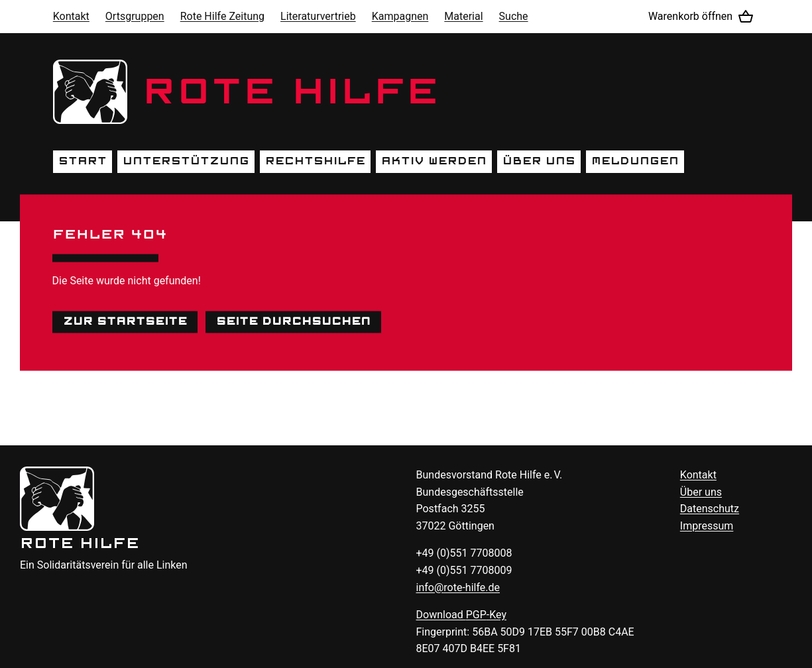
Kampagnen (400, 16)
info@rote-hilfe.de (458, 587)
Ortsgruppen (135, 16)
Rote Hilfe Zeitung (222, 16)
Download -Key (462, 615)
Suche (514, 16)
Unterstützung (186, 161)
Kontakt (71, 16)
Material (463, 16)
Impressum (707, 526)
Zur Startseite (125, 321)
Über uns (539, 161)
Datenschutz (710, 509)
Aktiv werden (434, 161)
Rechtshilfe (315, 161)
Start (83, 161)
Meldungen (635, 161)
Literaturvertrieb (318, 16)
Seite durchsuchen (293, 321)
